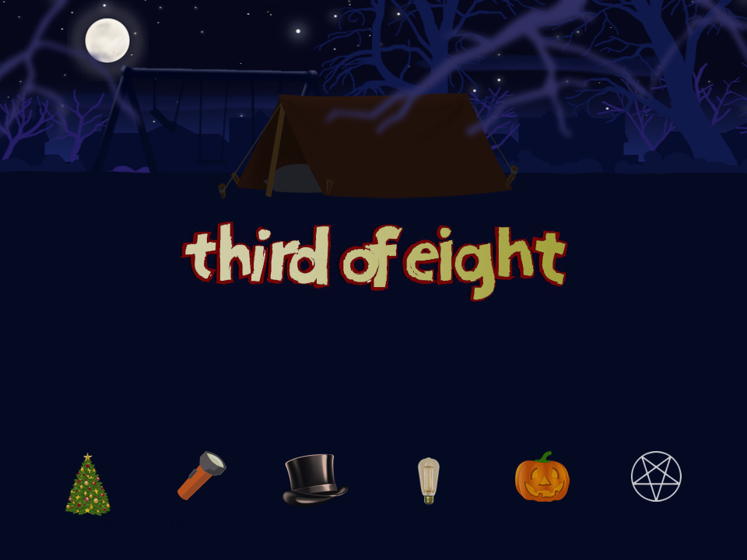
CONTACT (315, 528)
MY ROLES (202, 528)
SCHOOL (429, 528)
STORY (656, 528)
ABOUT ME (88, 528)
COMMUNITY (543, 528)
